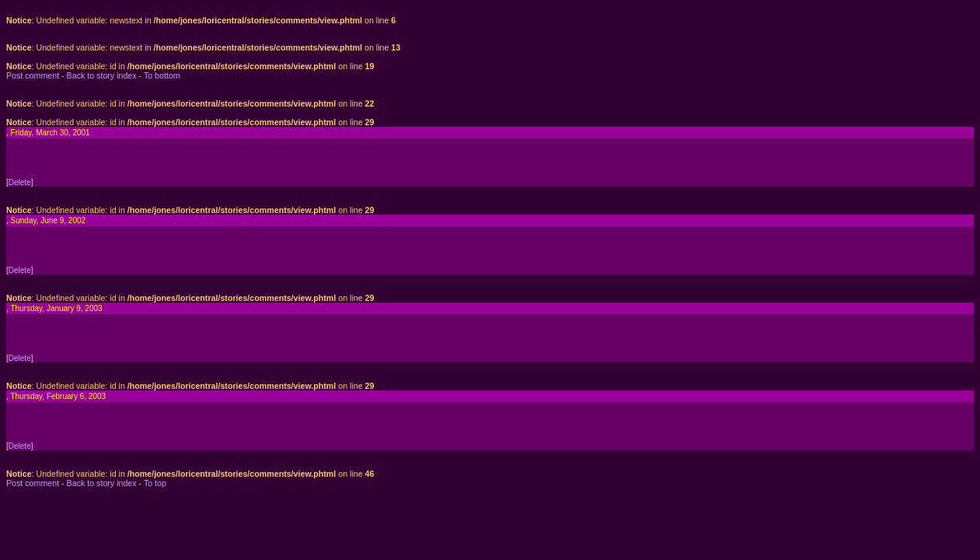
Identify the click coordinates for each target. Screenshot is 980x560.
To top (155, 483)
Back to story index (102, 75)
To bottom (162, 75)
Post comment (33, 75)
